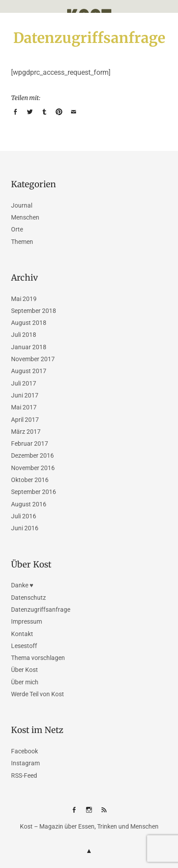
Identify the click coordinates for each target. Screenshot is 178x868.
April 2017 (25, 420)
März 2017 (26, 432)
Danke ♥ (22, 585)
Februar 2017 (30, 444)
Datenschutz (28, 598)
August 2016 (29, 504)
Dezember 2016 (32, 455)
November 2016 (33, 468)
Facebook (25, 751)
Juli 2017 (24, 383)
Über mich (25, 682)
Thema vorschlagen (38, 658)
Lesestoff (24, 646)
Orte (17, 229)
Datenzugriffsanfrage (41, 610)
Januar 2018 (29, 347)
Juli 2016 (24, 516)
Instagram (25, 763)
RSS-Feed (24, 775)
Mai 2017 (24, 407)
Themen (22, 242)
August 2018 (29, 323)
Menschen (25, 217)
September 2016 (34, 492)
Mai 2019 (24, 299)
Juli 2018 (24, 335)
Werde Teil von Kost (38, 694)
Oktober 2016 (30, 480)
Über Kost (25, 670)
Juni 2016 (25, 528)
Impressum (27, 621)
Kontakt (22, 634)
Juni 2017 (25, 395)
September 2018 (34, 311)
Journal (22, 205)
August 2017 (29, 371)
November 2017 (33, 359)
